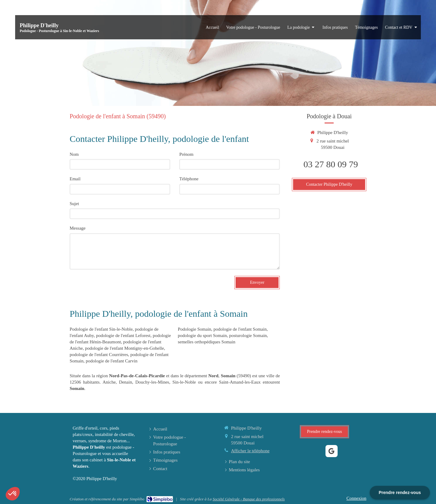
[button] (13, 494)
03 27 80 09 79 (331, 164)
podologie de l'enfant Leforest (123, 335)
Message (78, 228)
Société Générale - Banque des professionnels (249, 499)
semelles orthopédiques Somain (206, 342)
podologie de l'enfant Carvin (112, 361)
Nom (74, 154)
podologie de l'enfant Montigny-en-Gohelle (125, 348)
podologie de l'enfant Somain (240, 329)
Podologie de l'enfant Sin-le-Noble (101, 329)
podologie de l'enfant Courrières (99, 355)
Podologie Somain (194, 329)
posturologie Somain (248, 335)
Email (75, 179)
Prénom (186, 154)
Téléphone (189, 179)
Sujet (74, 204)
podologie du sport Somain (202, 335)
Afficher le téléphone (250, 451)
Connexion (356, 498)
